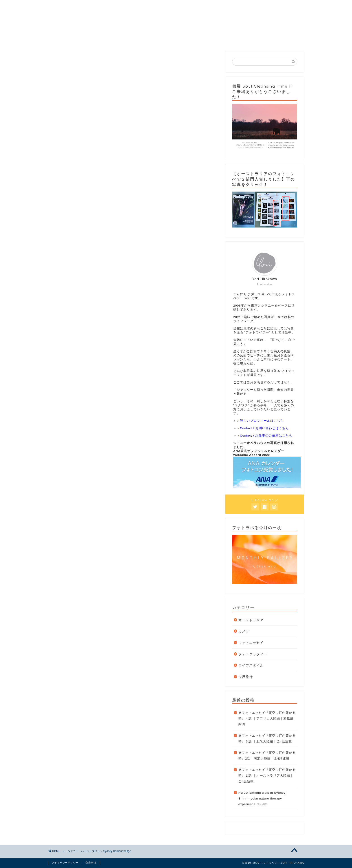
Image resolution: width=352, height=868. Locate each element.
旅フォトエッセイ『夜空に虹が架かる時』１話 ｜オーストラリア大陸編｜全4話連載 (267, 775)
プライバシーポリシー (65, 863)
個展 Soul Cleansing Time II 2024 (282, 41)
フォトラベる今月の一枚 (196, 41)
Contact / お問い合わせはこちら (264, 428)
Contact (238, 40)
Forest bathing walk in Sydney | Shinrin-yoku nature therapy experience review (263, 798)
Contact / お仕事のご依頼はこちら (266, 436)
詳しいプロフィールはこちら (262, 421)
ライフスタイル (251, 665)
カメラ (244, 631)
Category (112, 40)
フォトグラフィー (253, 654)
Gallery (156, 40)
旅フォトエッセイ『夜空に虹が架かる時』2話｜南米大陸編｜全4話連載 (267, 756)
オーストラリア (251, 620)
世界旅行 (246, 677)
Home (69, 40)
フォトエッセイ (251, 643)
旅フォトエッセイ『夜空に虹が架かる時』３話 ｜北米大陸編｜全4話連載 (267, 739)
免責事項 (91, 863)
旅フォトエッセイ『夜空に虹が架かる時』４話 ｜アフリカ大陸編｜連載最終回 (267, 718)
